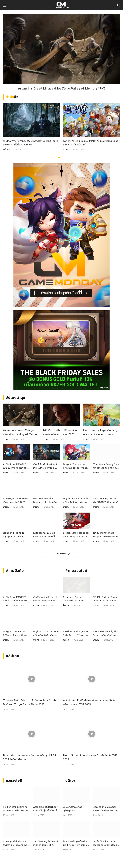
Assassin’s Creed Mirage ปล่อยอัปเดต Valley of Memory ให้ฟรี (62, 89)
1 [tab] (59, 158)
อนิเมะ (70, 781)
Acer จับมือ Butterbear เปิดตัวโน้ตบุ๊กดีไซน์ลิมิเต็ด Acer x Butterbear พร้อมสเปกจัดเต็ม (47, 809)
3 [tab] (64, 158)
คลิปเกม (13, 656)
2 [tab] (62, 158)
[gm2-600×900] (61, 235)
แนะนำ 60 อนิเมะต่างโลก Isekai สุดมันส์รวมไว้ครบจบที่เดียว (106, 843)
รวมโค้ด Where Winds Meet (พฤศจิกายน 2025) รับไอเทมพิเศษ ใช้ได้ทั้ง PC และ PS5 (31, 143)
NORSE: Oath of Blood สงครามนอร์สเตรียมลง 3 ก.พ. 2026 (61, 432)
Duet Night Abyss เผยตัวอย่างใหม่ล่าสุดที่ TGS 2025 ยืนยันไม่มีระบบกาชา (29, 758)
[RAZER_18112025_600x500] (61, 350)
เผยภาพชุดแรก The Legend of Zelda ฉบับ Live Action (45, 500)
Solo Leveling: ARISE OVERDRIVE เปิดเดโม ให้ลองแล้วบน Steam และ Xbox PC (105, 500)
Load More (61, 554)
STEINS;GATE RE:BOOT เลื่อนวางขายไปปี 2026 (16, 500)
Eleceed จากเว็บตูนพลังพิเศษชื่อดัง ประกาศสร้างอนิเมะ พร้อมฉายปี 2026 (106, 809)
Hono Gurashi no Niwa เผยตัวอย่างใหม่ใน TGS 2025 (90, 758)
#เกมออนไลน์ (76, 571)
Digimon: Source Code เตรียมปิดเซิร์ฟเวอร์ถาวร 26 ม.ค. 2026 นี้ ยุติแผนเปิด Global (76, 500)
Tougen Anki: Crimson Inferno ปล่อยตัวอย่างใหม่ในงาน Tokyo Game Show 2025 (30, 703)
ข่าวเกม (66, 149)
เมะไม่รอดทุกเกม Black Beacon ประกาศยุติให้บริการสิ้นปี (45, 535)
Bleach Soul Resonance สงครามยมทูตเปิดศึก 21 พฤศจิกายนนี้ (76, 535)
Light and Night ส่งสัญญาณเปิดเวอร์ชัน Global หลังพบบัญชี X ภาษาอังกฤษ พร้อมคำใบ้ (15, 535)
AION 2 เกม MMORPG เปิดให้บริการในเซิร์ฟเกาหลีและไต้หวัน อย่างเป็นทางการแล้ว (16, 466)
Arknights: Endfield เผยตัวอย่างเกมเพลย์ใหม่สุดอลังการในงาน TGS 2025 (90, 703)
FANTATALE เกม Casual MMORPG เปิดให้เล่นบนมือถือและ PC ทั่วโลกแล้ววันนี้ (91, 143)
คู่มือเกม (6, 149)
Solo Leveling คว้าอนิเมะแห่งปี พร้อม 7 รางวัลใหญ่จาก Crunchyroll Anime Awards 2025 (75, 843)
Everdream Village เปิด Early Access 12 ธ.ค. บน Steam (100, 432)
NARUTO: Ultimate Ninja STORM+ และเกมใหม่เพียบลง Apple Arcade (105, 535)
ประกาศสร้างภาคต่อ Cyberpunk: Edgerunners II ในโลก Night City (75, 809)
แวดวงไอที (14, 781)
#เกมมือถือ (15, 571)
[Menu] (5, 5)
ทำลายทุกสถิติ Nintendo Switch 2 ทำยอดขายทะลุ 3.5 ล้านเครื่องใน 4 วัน (16, 843)
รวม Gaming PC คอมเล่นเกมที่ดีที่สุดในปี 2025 (46, 843)
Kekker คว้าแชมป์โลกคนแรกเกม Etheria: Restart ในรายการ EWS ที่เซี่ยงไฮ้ (16, 809)
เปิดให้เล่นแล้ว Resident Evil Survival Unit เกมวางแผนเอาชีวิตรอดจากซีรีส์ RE (47, 466)
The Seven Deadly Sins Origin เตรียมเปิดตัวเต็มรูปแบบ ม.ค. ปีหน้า (106, 466)
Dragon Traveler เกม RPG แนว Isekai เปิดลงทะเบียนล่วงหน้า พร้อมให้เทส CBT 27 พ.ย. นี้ (75, 466)
